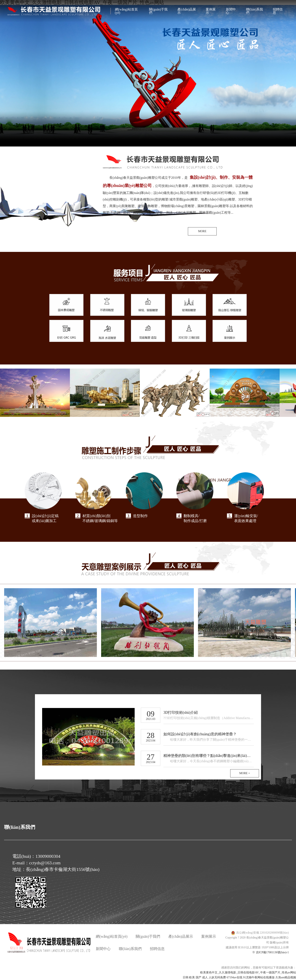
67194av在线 (234, 977)
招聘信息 (278, 11)
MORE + (245, 773)
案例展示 (211, 11)
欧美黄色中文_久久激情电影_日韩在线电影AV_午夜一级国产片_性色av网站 (248, 973)
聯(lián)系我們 (255, 11)
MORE (202, 231)
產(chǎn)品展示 (187, 11)
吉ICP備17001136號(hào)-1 (272, 952)
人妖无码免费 (217, 977)
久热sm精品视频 (286, 977)
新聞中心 (231, 11)
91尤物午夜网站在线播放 (259, 977)
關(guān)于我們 (158, 11)
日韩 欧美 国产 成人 (195, 977)
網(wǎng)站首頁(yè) (126, 11)
